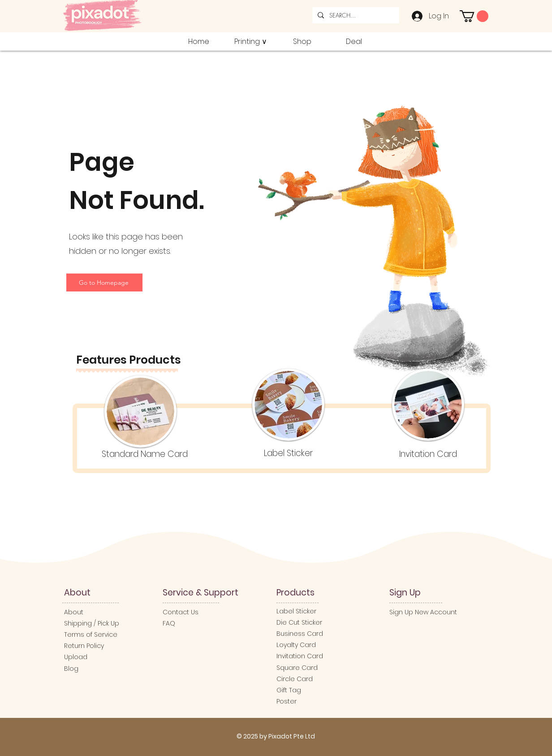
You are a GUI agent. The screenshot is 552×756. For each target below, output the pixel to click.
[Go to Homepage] (104, 282)
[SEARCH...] (355, 15)
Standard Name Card (145, 454)
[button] (474, 16)
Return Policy (84, 646)
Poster (287, 701)
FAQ (169, 623)
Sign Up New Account (423, 612)
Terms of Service (91, 634)
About (74, 612)
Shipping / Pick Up (93, 623)
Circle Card (295, 679)
